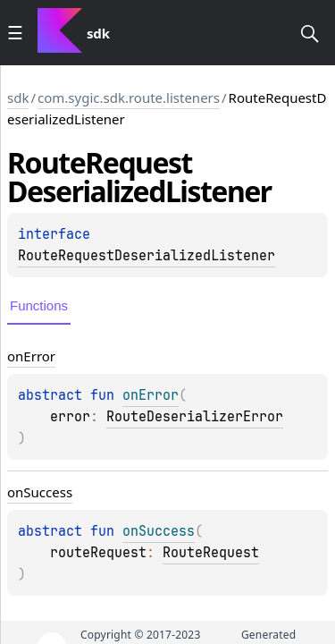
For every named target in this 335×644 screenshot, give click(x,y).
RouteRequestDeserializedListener (147, 256)
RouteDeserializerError (195, 417)
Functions (39, 305)
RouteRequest (211, 553)
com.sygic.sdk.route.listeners (129, 97)
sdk (18, 97)
